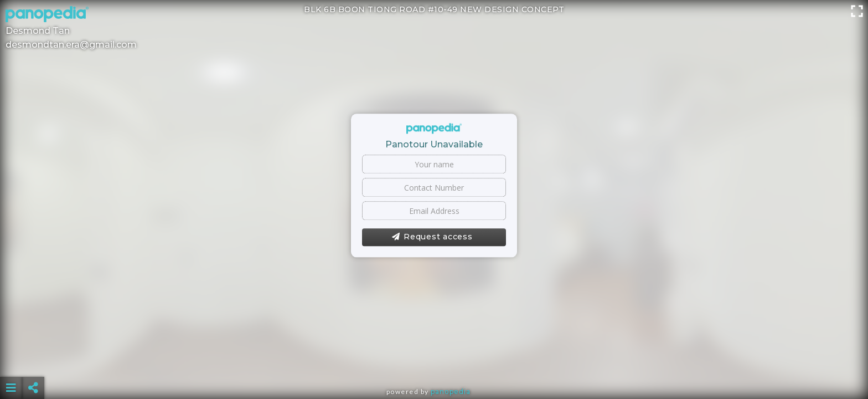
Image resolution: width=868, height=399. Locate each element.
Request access (432, 237)
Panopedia (451, 392)
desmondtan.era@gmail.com (71, 45)
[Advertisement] (434, 360)
